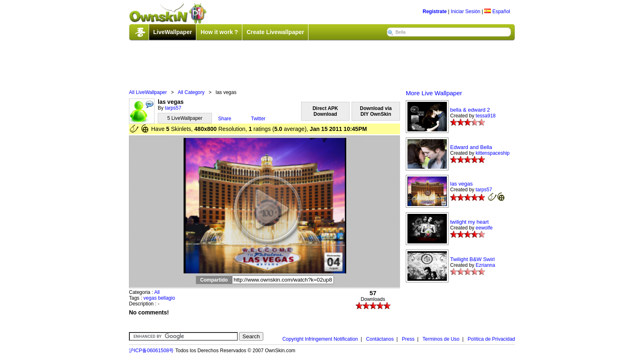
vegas (150, 298)
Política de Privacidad (491, 339)
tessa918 (486, 116)
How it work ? (219, 32)
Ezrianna (485, 265)
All (157, 292)
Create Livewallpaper (275, 32)
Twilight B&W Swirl (472, 259)
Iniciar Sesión (465, 11)
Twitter (258, 119)
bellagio (167, 298)
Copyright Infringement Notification (320, 339)
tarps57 (173, 108)
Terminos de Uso (441, 339)
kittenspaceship (493, 153)
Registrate (435, 11)
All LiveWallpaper (148, 92)
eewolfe (484, 228)
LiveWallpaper (172, 32)
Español (497, 11)
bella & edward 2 (470, 110)
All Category (191, 92)
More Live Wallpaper (434, 93)
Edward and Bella (471, 147)
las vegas (461, 184)
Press (408, 339)
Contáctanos (380, 339)
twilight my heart (469, 222)
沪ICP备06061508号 (151, 351)
